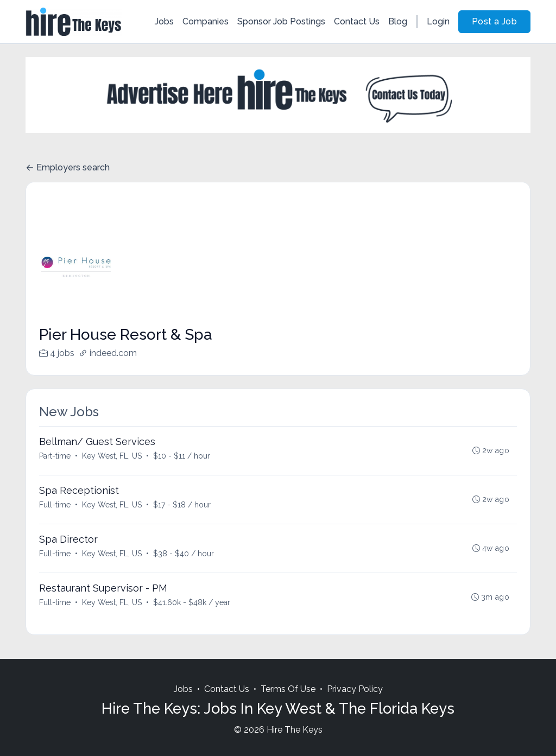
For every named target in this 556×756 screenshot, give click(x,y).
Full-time (55, 505)
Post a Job (494, 21)
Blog (398, 21)
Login (438, 21)
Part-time (55, 456)
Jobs (164, 21)
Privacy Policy (355, 689)
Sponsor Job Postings (281, 21)
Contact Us (357, 21)
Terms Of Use (288, 689)
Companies (206, 21)
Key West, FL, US (112, 456)
